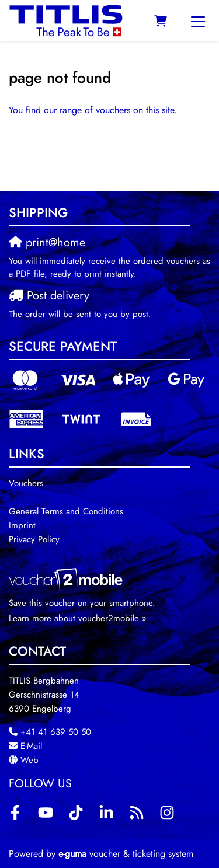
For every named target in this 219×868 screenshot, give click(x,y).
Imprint (22, 525)
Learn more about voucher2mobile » (78, 618)
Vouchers (26, 483)
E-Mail (31, 746)
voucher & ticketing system (126, 854)
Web (29, 760)
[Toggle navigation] (198, 21)
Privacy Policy (34, 539)
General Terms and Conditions (66, 511)
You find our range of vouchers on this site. (93, 110)
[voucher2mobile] (67, 579)
